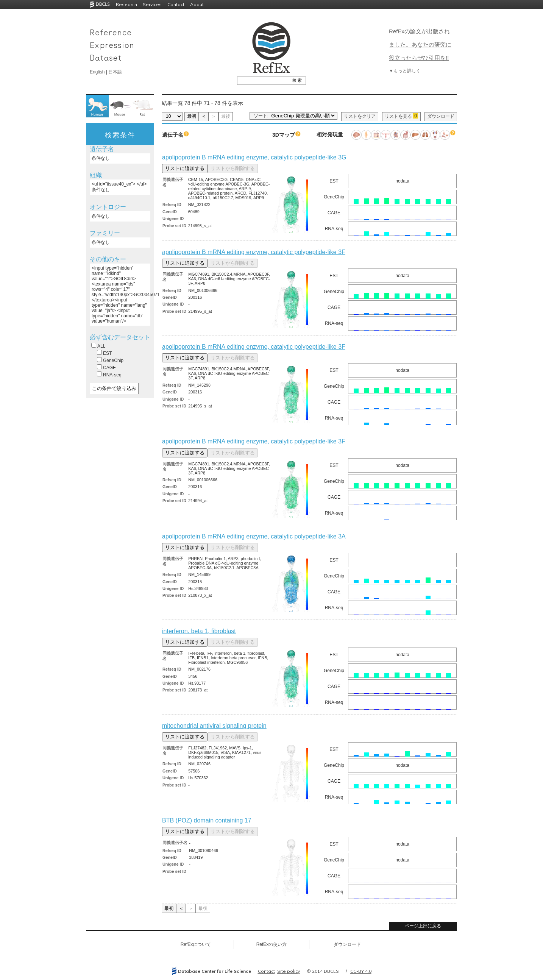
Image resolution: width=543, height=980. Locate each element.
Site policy (289, 971)
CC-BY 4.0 (361, 971)
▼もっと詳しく (405, 71)
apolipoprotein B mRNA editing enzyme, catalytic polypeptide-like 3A (254, 536)
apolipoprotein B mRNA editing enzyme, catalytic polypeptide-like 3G (254, 157)
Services (152, 4)
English (97, 72)
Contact (176, 4)
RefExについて (196, 944)
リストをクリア (360, 116)
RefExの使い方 (272, 944)
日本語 (115, 72)
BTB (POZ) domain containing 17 (207, 820)
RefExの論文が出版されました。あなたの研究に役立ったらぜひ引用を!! (420, 44)
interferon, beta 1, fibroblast (199, 631)
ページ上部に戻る (423, 926)
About (197, 4)
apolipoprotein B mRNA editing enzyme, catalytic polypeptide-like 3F (254, 252)
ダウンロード (441, 116)
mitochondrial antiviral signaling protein (214, 726)
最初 (192, 116)
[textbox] (263, 80)
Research (126, 4)
